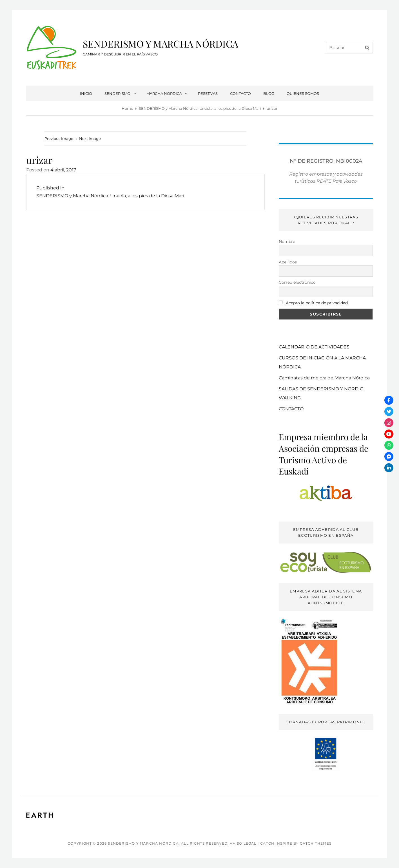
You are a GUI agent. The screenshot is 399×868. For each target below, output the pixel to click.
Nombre (287, 241)
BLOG (269, 93)
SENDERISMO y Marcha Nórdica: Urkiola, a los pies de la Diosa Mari (200, 108)
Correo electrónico (297, 282)
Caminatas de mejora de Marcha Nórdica (324, 378)
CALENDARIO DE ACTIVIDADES (314, 347)
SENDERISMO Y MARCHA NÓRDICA (161, 44)
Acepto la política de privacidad (317, 303)
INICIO (86, 93)
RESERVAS (208, 93)
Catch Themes (316, 843)
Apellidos (288, 262)
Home (127, 108)
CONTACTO (240, 93)
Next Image (90, 138)
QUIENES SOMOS (303, 93)
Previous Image (59, 138)
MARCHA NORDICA (167, 93)
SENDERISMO (121, 93)
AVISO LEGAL (243, 843)
